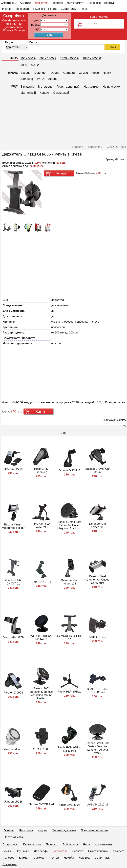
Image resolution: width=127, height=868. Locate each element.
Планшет (7, 9)
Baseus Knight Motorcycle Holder (13, 526)
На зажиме (91, 87)
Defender (41, 73)
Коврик (44, 93)
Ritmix (107, 73)
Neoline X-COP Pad (41, 804)
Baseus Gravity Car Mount (97, 470)
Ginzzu (83, 73)
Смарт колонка (98, 851)
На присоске (111, 87)
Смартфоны (9, 3)
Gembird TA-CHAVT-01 (13, 582)
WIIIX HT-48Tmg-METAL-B (41, 638)
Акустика (26, 3)
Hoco (95, 73)
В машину (27, 87)
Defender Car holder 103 (69, 582)
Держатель (42, 3)
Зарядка (58, 3)
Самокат (39, 858)
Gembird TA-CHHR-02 (70, 638)
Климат (24, 858)
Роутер (53, 9)
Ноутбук (109, 3)
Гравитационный (68, 87)
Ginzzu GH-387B (13, 638)
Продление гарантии (94, 830)
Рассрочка (26, 830)
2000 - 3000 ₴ (92, 58)
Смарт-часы (69, 9)
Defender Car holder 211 (41, 526)
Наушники (94, 3)
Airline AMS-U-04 (69, 805)
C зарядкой (61, 93)
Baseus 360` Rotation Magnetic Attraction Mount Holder (41, 693)
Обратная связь (14, 837)
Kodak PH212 (97, 637)
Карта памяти (75, 3)
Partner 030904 (13, 693)
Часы (86, 844)
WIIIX (41, 79)
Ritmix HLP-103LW (69, 692)
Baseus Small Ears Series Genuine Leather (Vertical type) (98, 748)
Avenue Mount (13, 749)
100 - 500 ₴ (28, 58)
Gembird (69, 73)
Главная (9, 830)
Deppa (55, 73)
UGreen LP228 (13, 802)
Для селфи (41, 851)
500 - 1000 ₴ (48, 58)
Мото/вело (45, 87)
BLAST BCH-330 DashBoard (98, 691)
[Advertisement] (63, 121)
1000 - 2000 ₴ (69, 58)
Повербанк (23, 9)
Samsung (27, 79)
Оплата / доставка (64, 830)
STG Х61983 (41, 749)
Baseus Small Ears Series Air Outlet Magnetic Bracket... (69, 525)
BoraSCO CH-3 (41, 582)
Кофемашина (104, 844)
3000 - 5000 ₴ (30, 65)
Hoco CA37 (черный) (41, 470)
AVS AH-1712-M (97, 805)
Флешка (84, 858)
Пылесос (39, 9)
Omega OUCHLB (69, 470)
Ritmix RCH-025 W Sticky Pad (69, 749)
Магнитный (28, 93)
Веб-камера (70, 844)
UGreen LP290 (13, 469)
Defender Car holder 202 (98, 525)
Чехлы (84, 9)
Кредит (42, 830)
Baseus (25, 73)
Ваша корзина (99, 17)
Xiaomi (53, 79)
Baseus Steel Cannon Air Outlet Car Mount (98, 580)
